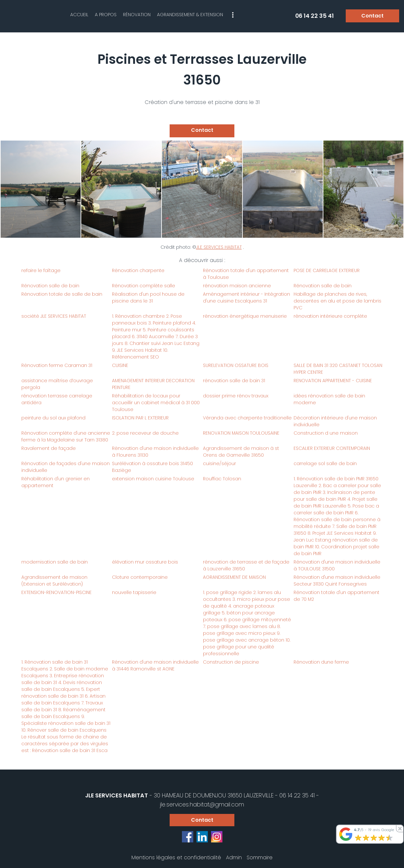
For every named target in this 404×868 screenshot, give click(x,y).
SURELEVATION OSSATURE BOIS (236, 365)
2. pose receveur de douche (145, 433)
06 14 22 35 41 (297, 795)
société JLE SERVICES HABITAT (54, 316)
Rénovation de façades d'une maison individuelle (66, 467)
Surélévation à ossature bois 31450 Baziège (152, 467)
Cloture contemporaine (140, 577)
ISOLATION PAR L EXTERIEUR (140, 418)
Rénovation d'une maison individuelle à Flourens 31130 (155, 452)
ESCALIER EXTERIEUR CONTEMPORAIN (332, 448)
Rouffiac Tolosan (222, 479)
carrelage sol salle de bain (325, 463)
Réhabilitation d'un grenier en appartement (56, 482)
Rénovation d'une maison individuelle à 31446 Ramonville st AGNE (155, 665)
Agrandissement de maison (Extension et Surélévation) (54, 581)
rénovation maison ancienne (237, 286)
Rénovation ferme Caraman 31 (57, 365)
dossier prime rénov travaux (236, 396)
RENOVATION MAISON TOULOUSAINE (241, 433)
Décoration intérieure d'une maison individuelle (335, 421)
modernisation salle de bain (55, 562)
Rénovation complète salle (144, 286)
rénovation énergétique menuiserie (245, 316)
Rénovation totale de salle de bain (62, 294)
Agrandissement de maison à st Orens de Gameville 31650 (241, 452)
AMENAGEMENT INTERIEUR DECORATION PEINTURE (153, 384)
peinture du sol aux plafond (53, 418)
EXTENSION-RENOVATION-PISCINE (56, 592)
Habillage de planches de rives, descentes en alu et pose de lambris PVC (337, 301)
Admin (234, 857)
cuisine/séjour (219, 463)
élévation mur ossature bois (145, 562)
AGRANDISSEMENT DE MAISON (234, 577)
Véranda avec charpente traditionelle (247, 418)
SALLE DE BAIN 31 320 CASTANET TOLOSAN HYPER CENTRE (338, 369)
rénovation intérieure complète (330, 316)
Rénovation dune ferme (321, 662)
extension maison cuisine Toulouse (153, 479)
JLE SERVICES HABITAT (219, 247)
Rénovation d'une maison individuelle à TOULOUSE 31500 (337, 565)
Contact (372, 16)
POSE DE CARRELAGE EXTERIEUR (327, 270)
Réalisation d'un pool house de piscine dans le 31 (148, 297)
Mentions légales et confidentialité (176, 857)
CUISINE (120, 365)
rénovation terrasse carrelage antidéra (57, 399)
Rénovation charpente (138, 270)
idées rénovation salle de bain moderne (329, 399)
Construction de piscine (231, 662)
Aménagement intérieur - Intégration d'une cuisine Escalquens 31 (247, 297)
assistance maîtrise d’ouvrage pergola (57, 384)
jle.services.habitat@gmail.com (202, 805)
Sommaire (260, 857)
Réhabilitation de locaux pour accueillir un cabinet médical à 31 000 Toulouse (156, 403)
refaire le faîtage (41, 270)
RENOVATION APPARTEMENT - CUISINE (333, 381)
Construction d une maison (326, 433)
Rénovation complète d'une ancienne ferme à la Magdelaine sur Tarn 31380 (66, 436)
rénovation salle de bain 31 (234, 381)
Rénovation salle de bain (50, 286)
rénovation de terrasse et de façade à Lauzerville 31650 (246, 565)
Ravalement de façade (49, 448)
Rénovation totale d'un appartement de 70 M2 (337, 596)
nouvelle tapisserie (134, 592)
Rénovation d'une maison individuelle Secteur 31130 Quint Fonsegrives (337, 581)
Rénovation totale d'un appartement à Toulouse (246, 274)
